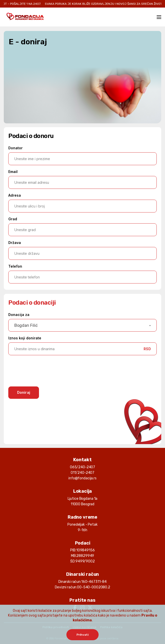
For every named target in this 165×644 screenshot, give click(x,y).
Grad (13, 219)
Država (15, 243)
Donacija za (19, 315)
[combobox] (82, 325)
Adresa (15, 195)
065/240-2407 (82, 467)
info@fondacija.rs (82, 478)
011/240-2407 (82, 473)
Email (13, 172)
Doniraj (24, 393)
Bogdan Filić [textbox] (26, 325)
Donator (15, 148)
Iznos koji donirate (25, 338)
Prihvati (82, 635)
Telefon (15, 266)
